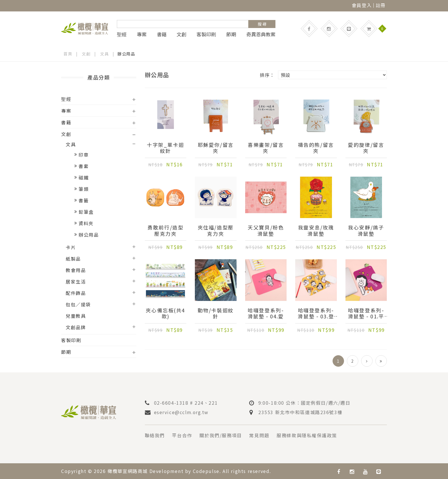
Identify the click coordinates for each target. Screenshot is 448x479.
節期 (231, 34)
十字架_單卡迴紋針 (166, 148)
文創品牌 (76, 327)
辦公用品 (89, 235)
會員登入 (362, 5)
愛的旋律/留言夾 (366, 148)
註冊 (381, 5)
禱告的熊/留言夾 (316, 148)
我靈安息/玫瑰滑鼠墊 (316, 231)
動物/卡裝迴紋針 (216, 314)
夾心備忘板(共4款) (165, 314)
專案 (142, 34)
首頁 (68, 54)
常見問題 (259, 435)
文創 (181, 34)
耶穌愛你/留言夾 (216, 148)
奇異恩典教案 (261, 34)
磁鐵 (84, 177)
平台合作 (182, 435)
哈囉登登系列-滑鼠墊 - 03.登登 (316, 314)
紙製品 (73, 259)
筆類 (84, 189)
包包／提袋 (78, 304)
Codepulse (206, 471)
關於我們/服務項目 (221, 435)
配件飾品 (76, 293)
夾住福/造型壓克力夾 (216, 231)
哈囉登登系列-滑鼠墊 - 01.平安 (366, 314)
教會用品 (76, 270)
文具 (104, 54)
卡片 (71, 247)
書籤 (84, 200)
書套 (84, 166)
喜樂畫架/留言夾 (266, 148)
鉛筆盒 (86, 212)
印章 (84, 155)
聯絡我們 (155, 435)
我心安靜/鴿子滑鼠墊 (366, 231)
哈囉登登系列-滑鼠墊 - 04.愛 (266, 314)
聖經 (122, 34)
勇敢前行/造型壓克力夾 (165, 231)
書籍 (162, 34)
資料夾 (86, 223)
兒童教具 (76, 316)
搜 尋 (262, 24)
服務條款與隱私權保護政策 (307, 435)
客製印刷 (206, 34)
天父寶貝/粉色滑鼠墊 (266, 231)
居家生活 (76, 282)
